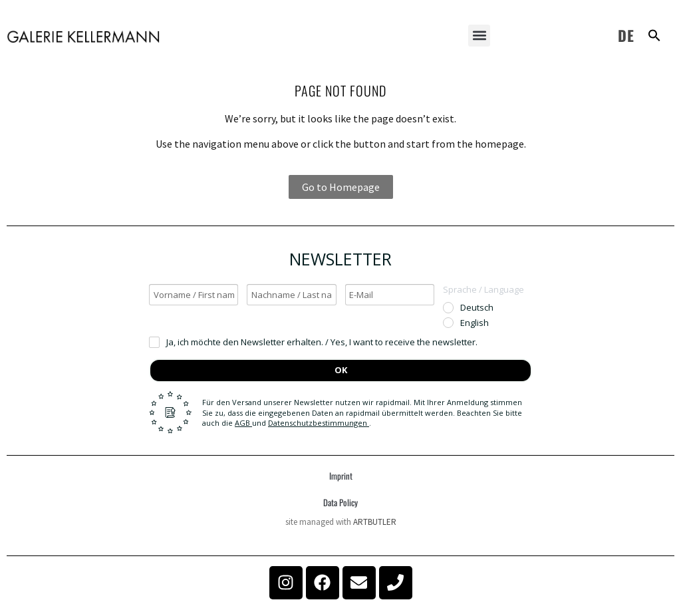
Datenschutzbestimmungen (319, 423)
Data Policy (340, 502)
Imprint (341, 476)
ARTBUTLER (375, 522)
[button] (479, 36)
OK (341, 370)
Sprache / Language (483, 289)
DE (626, 35)
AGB (243, 423)
